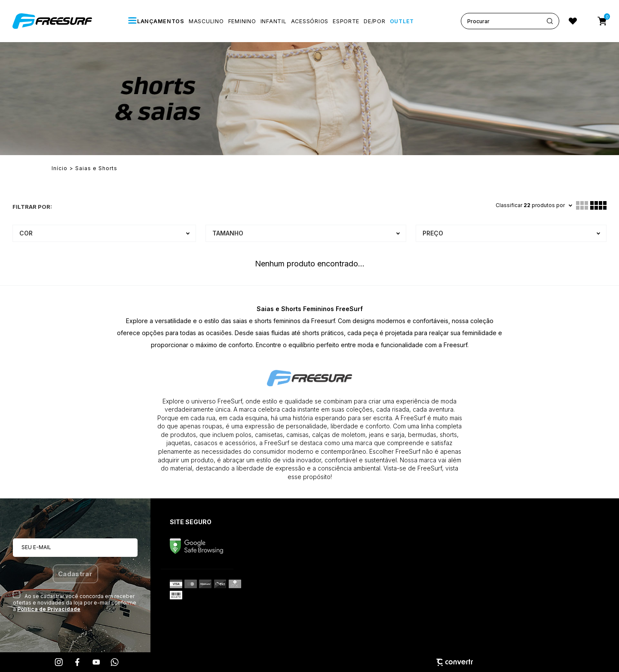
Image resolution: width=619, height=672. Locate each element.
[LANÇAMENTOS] (156, 21)
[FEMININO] (242, 21)
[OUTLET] (402, 21)
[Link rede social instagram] (59, 662)
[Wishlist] (573, 21)
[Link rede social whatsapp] (115, 662)
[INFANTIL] (274, 21)
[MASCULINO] (206, 21)
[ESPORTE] (346, 21)
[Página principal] (53, 21)
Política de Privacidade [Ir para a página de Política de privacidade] (49, 609)
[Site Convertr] (309, 662)
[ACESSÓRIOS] (310, 21)
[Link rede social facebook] (78, 662)
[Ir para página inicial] (60, 168)
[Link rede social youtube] (96, 662)
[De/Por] (374, 21)
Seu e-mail (36, 547)
